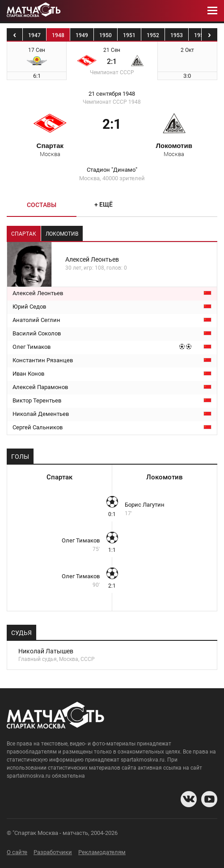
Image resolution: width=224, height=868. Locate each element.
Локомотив (174, 149)
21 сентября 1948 (112, 94)
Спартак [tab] (24, 234)
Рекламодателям (102, 852)
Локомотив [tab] (62, 234)
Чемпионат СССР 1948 (112, 102)
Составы (42, 205)
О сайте (17, 852)
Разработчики (53, 852)
